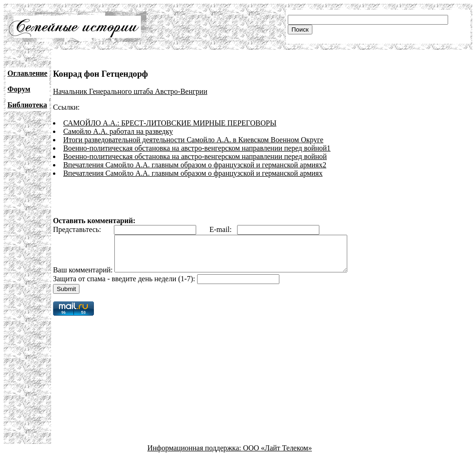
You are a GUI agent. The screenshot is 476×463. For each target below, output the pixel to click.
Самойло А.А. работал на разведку (118, 131)
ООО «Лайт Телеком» (278, 455)
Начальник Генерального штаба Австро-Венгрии (130, 91)
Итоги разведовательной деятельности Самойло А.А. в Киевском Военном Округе (193, 140)
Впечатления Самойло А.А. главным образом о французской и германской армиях (193, 173)
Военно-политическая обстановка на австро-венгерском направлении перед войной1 (197, 148)
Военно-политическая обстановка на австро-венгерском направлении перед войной (195, 156)
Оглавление (27, 73)
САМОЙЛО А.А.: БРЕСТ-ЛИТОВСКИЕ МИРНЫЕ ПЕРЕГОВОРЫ (170, 123)
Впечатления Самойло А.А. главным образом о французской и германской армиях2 (195, 165)
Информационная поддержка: (195, 455)
